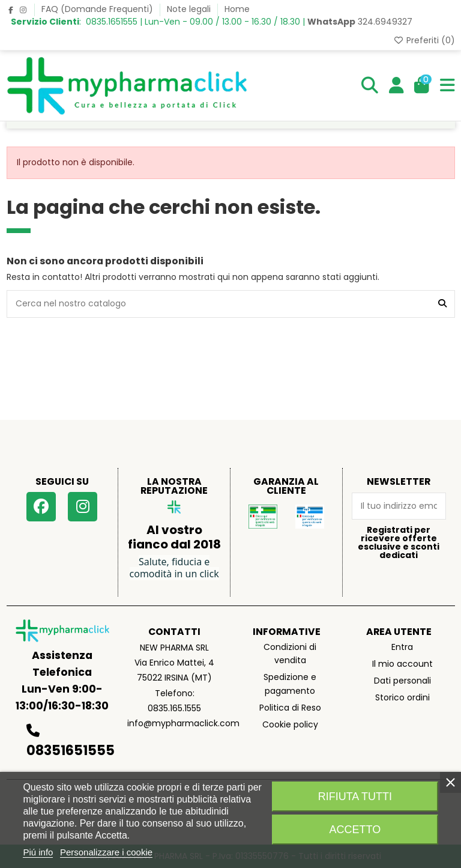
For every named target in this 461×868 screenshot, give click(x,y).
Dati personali (402, 681)
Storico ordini (402, 697)
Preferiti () (424, 40)
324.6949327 (360, 22)
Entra (402, 647)
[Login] (396, 86)
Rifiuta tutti (355, 797)
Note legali (190, 9)
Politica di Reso (290, 708)
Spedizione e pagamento (290, 684)
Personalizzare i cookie (106, 852)
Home (237, 9)
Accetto (355, 830)
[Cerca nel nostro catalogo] (442, 304)
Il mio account (402, 664)
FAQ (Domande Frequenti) (98, 9)
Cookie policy (290, 724)
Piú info (38, 852)
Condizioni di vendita (290, 654)
